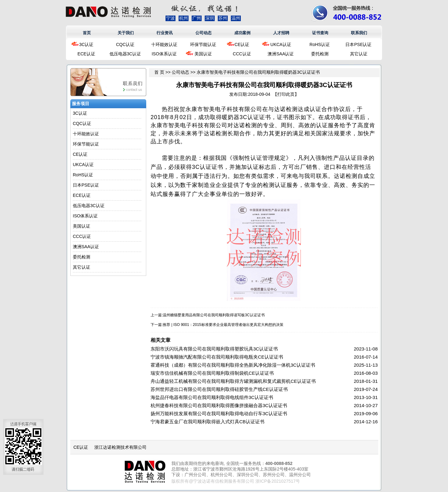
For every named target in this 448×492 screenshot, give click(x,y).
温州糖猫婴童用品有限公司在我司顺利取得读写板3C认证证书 (214, 315)
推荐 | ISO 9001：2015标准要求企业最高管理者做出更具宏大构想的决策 (223, 325)
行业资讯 (165, 33)
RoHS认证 (320, 44)
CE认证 (242, 44)
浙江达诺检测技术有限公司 (120, 447)
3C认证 (86, 44)
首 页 (159, 72)
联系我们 (359, 33)
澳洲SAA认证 (281, 54)
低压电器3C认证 (125, 54)
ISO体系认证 (164, 54)
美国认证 (203, 54)
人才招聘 (281, 33)
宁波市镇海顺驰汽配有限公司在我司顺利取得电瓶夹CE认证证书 (217, 357)
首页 (87, 33)
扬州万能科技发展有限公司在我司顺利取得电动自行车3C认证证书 (219, 413)
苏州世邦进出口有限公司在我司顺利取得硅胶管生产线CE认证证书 (219, 389)
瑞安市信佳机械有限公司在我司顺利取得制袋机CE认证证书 (212, 373)
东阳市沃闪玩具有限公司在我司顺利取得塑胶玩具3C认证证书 (214, 349)
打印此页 (286, 94)
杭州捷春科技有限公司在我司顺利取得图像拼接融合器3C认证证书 (219, 405)
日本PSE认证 (358, 44)
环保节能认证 (203, 44)
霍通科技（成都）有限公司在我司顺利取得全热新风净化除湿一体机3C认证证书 (233, 365)
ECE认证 (86, 54)
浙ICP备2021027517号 (278, 481)
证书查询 (320, 33)
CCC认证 (242, 54)
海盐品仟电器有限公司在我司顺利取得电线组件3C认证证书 (212, 397)
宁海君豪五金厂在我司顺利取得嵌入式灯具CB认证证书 (208, 422)
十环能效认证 (164, 44)
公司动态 (203, 33)
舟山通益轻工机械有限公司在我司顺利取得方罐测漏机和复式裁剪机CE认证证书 (233, 381)
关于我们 (126, 33)
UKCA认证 (281, 44)
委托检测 (320, 54)
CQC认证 (125, 44)
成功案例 (242, 33)
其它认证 (359, 54)
